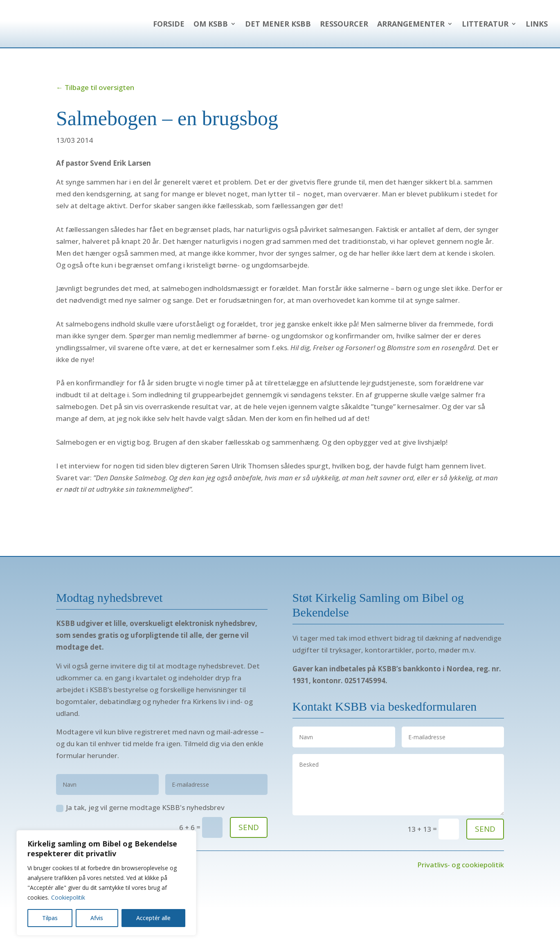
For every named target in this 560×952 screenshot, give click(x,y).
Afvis (97, 918)
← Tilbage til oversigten (95, 118)
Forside (264, 24)
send (485, 860)
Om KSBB (306, 24)
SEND (249, 858)
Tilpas (50, 918)
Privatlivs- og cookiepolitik (461, 896)
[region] (106, 883)
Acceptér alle (153, 918)
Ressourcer (439, 24)
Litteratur (485, 55)
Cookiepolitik (68, 897)
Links (537, 55)
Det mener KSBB (373, 24)
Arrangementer (506, 24)
